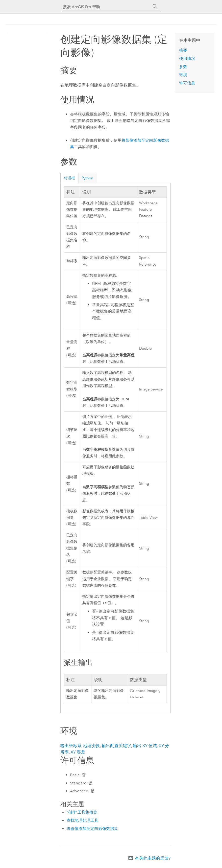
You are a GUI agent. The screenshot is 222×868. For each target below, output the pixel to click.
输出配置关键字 (116, 746)
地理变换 (92, 746)
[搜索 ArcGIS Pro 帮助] (106, 7)
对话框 (69, 178)
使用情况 (187, 58)
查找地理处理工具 (82, 820)
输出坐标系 (71, 746)
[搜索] (155, 7)
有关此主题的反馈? (153, 858)
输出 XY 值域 (145, 746)
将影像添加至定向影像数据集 (92, 829)
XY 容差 (78, 752)
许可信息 (187, 83)
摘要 (183, 50)
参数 (183, 67)
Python (87, 178)
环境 (183, 75)
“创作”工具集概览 (82, 812)
